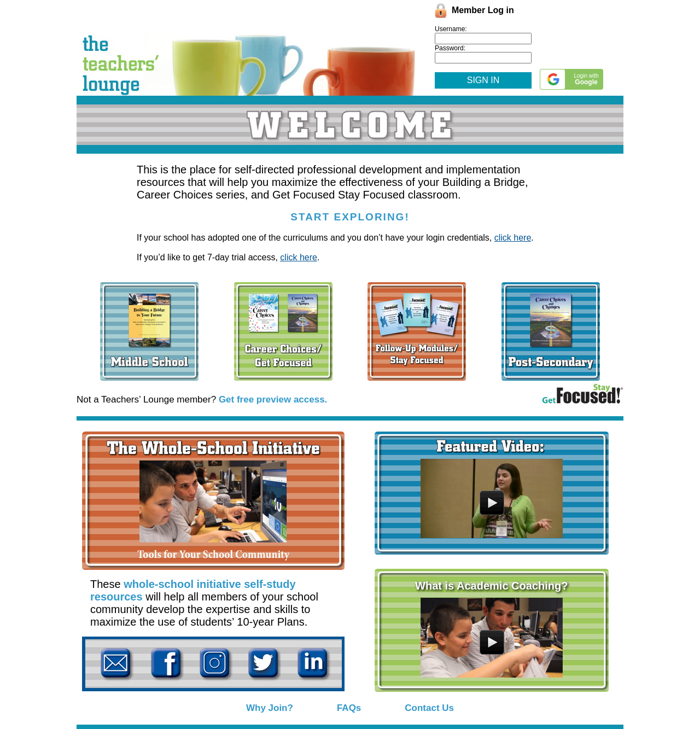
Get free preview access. (273, 400)
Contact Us (429, 708)
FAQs (349, 708)
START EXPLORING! (350, 217)
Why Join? (270, 708)
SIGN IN (483, 80)
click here (513, 238)
